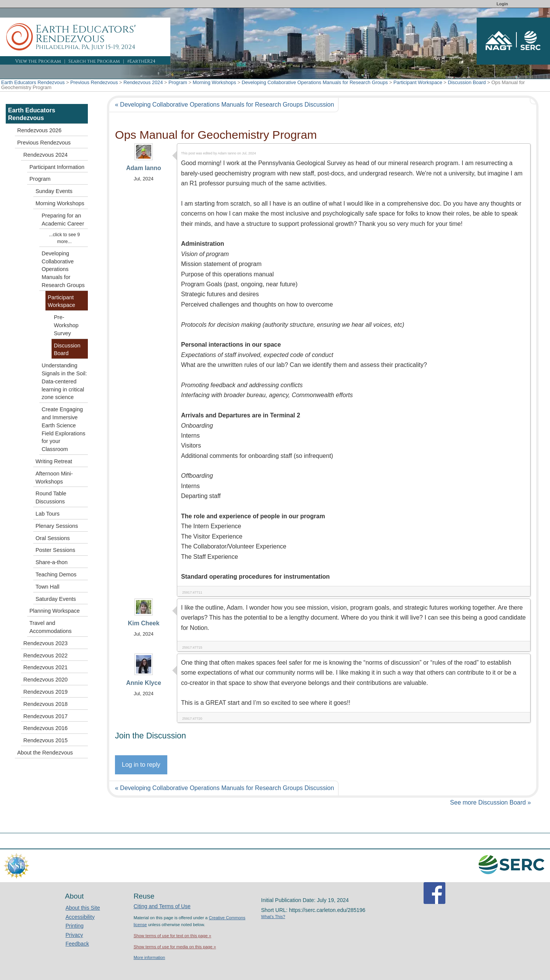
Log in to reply (141, 765)
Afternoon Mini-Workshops (54, 478)
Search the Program (94, 61)
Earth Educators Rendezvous (33, 82)
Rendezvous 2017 (45, 716)
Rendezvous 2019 (45, 692)
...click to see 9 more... (64, 238)
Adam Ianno (144, 168)
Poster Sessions (55, 550)
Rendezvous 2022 (45, 655)
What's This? (273, 917)
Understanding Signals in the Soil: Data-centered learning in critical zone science (64, 381)
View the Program (38, 61)
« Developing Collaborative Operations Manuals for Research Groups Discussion (225, 105)
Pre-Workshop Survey (66, 325)
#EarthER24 (141, 61)
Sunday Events (54, 191)
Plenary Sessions (57, 526)
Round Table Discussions (51, 497)
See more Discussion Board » (490, 802)
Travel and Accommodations (50, 627)
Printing (74, 926)
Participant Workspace (418, 82)
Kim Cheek (144, 623)
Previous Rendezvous (94, 82)
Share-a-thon (52, 562)
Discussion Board (467, 82)
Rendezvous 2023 (45, 643)
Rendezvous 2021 (45, 667)
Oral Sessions (53, 538)
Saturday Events (56, 599)
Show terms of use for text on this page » (172, 936)
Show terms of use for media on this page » (175, 947)
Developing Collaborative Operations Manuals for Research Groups (315, 82)
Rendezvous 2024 (143, 82)
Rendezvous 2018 (45, 704)
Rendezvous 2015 (45, 740)
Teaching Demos (56, 574)
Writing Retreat (54, 461)
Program (178, 82)
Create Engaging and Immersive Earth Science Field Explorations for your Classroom (63, 429)
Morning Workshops (215, 82)
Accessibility (80, 917)
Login (502, 4)
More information (150, 957)
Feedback (77, 944)
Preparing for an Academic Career (63, 220)
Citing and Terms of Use (162, 906)
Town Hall (47, 587)
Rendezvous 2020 (45, 680)
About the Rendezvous (45, 753)
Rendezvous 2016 (45, 728)
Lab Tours (48, 514)
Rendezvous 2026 (39, 130)
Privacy (74, 935)
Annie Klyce (144, 683)
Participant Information (57, 167)
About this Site (82, 908)
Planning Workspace (55, 611)
